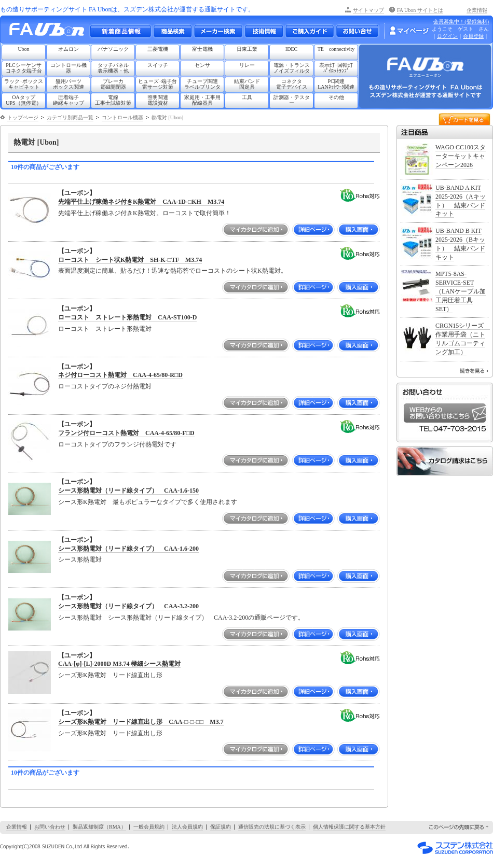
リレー (247, 65)
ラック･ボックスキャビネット (24, 84)
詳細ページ (313, 230)
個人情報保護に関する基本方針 (349, 827)
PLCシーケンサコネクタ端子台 (24, 68)
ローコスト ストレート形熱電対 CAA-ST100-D (127, 317)
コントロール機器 (69, 68)
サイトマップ (368, 10)
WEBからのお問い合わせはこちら (445, 413)
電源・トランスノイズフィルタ (292, 68)
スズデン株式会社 (455, 848)
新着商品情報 (120, 31)
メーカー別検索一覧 (218, 31)
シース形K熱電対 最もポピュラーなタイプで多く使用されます (148, 502)
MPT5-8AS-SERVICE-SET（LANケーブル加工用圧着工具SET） (461, 291)
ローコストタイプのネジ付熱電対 (105, 386)
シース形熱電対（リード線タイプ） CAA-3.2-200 (128, 606)
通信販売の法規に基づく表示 (272, 827)
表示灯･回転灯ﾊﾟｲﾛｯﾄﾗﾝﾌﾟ (336, 68)
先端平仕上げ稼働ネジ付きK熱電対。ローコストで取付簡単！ (145, 213)
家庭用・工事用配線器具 (202, 100)
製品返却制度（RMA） (99, 827)
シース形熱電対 (80, 559)
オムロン (69, 49)
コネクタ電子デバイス (292, 84)
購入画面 (359, 230)
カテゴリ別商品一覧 (70, 117)
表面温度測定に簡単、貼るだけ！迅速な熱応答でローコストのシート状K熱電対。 (173, 271)
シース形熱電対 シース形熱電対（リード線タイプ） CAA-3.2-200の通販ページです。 (181, 618)
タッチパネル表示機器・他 (113, 68)
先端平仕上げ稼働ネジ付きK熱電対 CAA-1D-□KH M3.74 (141, 202)
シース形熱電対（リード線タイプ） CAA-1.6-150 (128, 491)
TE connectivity (336, 49)
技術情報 (264, 31)
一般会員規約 (149, 827)
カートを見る (464, 118)
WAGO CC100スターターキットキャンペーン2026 (461, 156)
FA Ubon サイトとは (420, 10)
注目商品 (445, 132)
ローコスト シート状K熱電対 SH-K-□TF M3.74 (130, 260)
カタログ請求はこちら (445, 461)
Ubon (23, 49)
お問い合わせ (357, 31)
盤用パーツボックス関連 (69, 84)
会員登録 (473, 36)
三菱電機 (158, 49)
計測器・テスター (292, 100)
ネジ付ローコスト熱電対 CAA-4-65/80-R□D (120, 375)
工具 (247, 97)
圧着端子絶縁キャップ (69, 100)
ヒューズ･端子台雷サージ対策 (158, 84)
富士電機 (202, 49)
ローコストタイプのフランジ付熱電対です (117, 444)
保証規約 (221, 827)
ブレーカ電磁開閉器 (113, 84)
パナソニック (113, 49)
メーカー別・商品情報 (172, 31)
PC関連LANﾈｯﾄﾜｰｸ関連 (336, 84)
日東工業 (247, 49)
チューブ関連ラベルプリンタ (202, 84)
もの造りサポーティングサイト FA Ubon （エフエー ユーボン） (50, 32)
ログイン (447, 36)
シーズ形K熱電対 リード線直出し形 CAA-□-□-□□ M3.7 (141, 722)
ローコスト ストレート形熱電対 (105, 329)
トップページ (23, 117)
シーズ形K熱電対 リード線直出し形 (110, 675)
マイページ (409, 31)
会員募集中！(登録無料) (461, 22)
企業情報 (477, 10)
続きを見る (474, 371)
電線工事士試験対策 (113, 100)
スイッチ (158, 65)
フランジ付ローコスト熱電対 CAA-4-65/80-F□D (126, 433)
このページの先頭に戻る (459, 827)
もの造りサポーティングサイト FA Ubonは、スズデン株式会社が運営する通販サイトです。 (127, 9)
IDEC (291, 49)
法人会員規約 (187, 827)
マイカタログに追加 (256, 230)
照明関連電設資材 (158, 100)
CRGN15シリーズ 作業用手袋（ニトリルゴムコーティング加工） (463, 339)
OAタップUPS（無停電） (23, 100)
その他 (336, 97)
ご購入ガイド (309, 31)
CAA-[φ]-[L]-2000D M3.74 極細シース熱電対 (119, 664)
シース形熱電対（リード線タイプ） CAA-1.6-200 (128, 549)
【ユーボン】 (77, 193)
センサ (202, 65)
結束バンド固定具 (247, 84)
